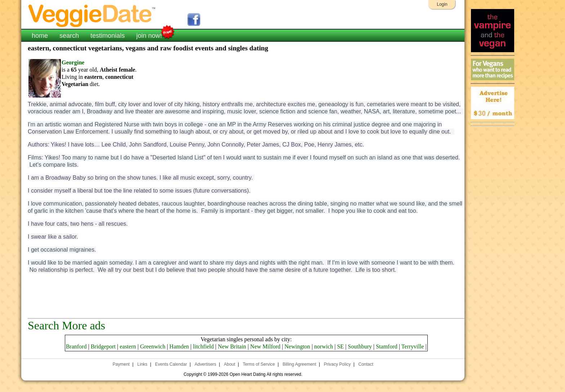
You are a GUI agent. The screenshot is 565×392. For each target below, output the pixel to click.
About (229, 364)
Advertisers (205, 364)
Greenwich (153, 346)
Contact (366, 364)
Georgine (73, 62)
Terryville (413, 346)
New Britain (232, 346)
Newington (297, 346)
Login (442, 4)
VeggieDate (92, 15)
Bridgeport (103, 346)
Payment (121, 364)
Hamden (179, 346)
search (69, 36)
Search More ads (66, 325)
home (40, 36)
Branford (76, 346)
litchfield (204, 346)
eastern (128, 346)
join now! (149, 35)
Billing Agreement (299, 364)
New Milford (265, 346)
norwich (324, 346)
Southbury (360, 346)
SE (340, 346)
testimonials (108, 36)
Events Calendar (171, 364)
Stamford (387, 346)
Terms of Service (259, 364)
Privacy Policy (337, 364)
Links (142, 364)
